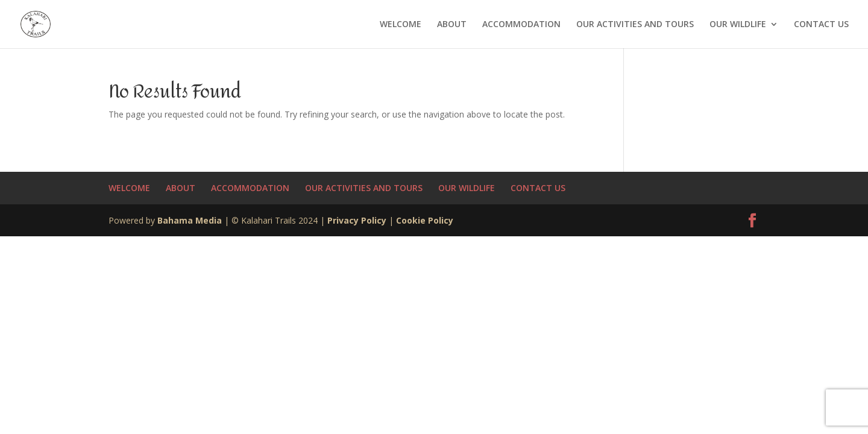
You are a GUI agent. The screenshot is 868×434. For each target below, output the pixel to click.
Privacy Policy (357, 220)
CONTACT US (821, 25)
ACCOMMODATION (521, 25)
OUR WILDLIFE (738, 25)
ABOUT (452, 25)
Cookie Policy (425, 220)
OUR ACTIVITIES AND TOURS (635, 25)
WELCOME (401, 25)
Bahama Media (191, 220)
